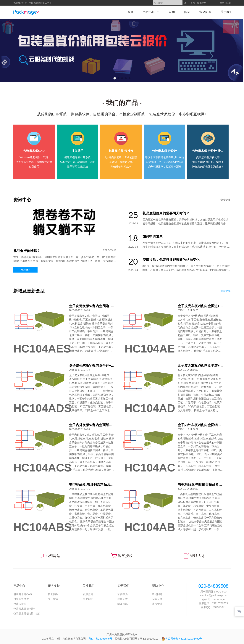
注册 (229, 3)
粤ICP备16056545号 (100, 639)
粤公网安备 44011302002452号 (182, 639)
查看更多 (226, 200)
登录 (222, 3)
